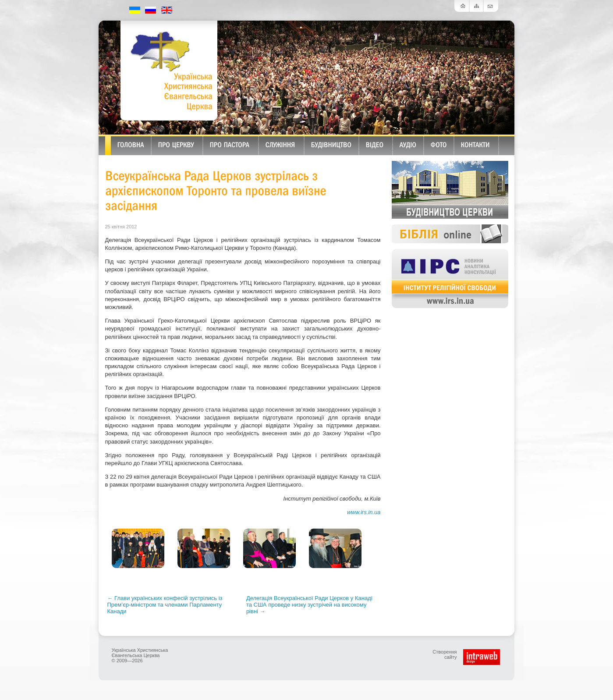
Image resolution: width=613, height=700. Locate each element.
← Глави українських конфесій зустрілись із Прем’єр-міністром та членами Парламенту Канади (165, 605)
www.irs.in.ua (364, 512)
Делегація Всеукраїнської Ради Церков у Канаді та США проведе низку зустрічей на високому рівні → (309, 605)
